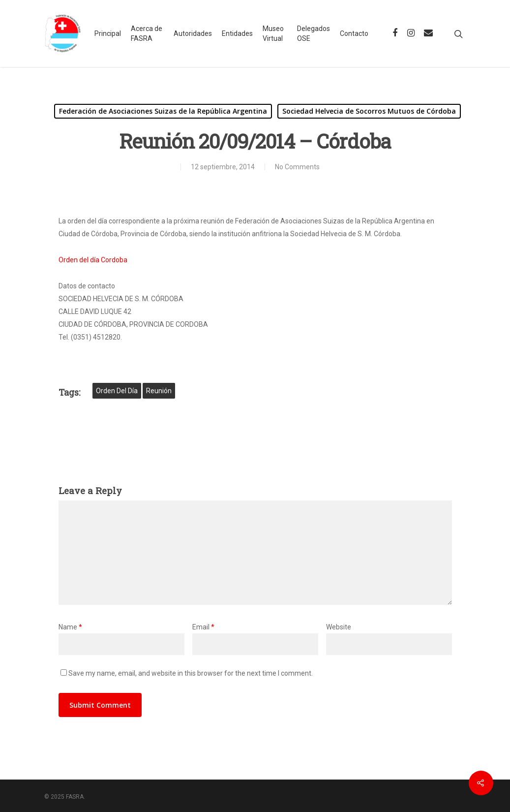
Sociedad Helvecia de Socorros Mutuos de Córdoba (369, 111)
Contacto (354, 33)
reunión (159, 391)
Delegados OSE (314, 33)
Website (339, 627)
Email (203, 627)
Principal (108, 33)
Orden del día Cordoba (93, 260)
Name (70, 627)
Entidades (237, 33)
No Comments (297, 167)
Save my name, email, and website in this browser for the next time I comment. (191, 673)
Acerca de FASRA (147, 33)
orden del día (117, 391)
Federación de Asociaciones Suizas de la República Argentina (163, 111)
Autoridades (193, 33)
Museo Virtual (273, 33)
